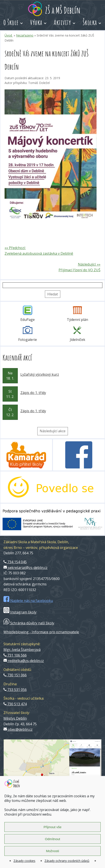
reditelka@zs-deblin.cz (24, 661)
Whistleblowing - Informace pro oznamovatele (41, 632)
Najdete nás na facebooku (28, 601)
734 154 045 (15, 562)
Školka (90, 22)
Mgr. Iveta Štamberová (22, 650)
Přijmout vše (53, 827)
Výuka (36, 22)
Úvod (9, 35)
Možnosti (52, 851)
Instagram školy (20, 612)
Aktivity (62, 22)
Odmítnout (52, 839)
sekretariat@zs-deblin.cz (25, 568)
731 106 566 (15, 655)
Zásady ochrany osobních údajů (67, 861)
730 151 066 (15, 675)
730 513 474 (15, 704)
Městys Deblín (15, 718)
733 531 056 (15, 690)
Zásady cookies (24, 861)
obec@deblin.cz (18, 729)
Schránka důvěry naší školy (29, 623)
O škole (11, 22)
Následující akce (53, 431)
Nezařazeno (25, 35)
